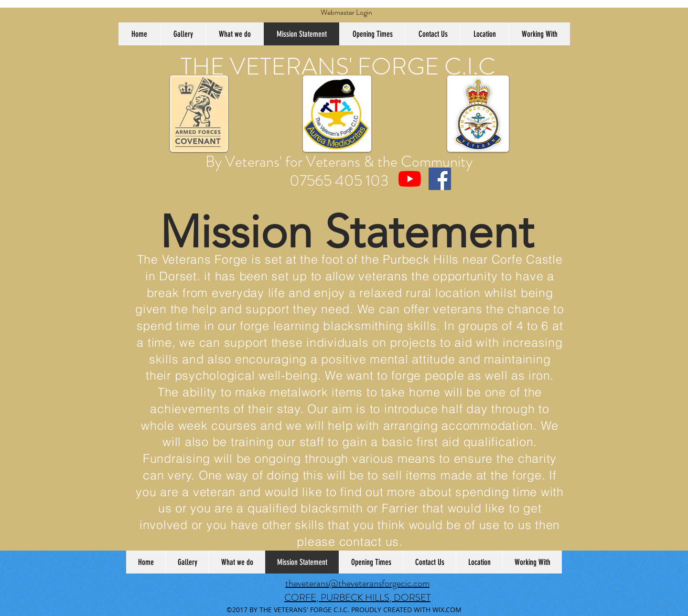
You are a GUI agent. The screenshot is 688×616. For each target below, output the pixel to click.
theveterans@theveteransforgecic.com (357, 583)
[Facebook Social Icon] (440, 179)
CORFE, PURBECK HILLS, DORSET (357, 598)
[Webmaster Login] (346, 12)
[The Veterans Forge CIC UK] (410, 179)
